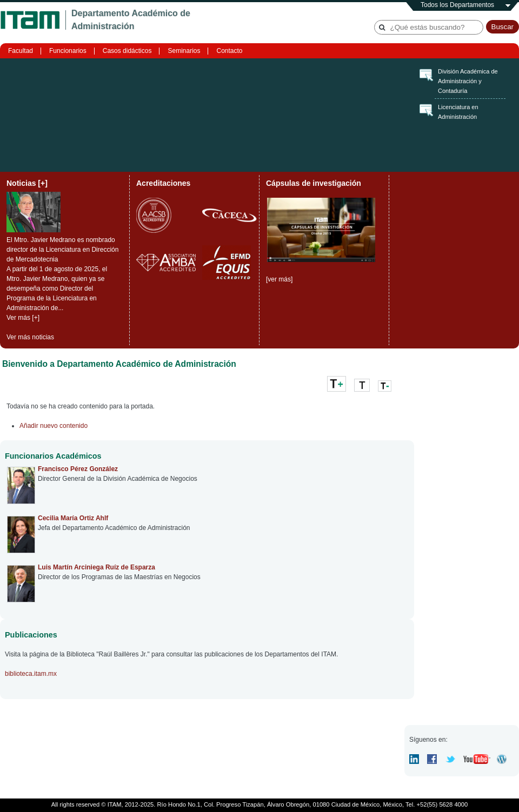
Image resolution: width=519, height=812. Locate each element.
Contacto (229, 51)
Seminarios (184, 51)
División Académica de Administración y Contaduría (468, 81)
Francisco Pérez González (78, 469)
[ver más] (279, 279)
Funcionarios (68, 51)
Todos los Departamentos (457, 5)
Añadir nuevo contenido (54, 426)
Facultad (21, 51)
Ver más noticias (30, 337)
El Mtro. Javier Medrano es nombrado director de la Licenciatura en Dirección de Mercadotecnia (62, 250)
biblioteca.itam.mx (31, 674)
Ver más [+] (23, 318)
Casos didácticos (127, 51)
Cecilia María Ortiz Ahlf (73, 518)
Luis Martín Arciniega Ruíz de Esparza (97, 567)
